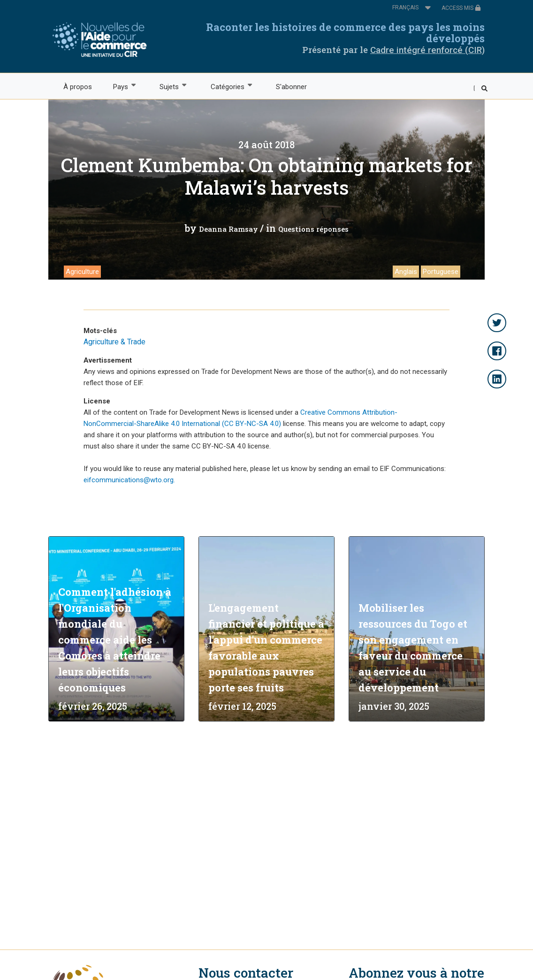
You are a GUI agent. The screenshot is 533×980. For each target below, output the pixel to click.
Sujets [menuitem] (169, 86)
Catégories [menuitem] (227, 86)
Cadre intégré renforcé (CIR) (427, 50)
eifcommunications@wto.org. (129, 480)
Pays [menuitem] (120, 86)
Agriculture (82, 272)
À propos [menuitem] (78, 87)
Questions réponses (313, 229)
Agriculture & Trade (114, 342)
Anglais (406, 272)
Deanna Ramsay (228, 229)
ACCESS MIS (461, 8)
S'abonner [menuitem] (291, 87)
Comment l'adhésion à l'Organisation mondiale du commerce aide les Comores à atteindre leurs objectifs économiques (115, 640)
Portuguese (441, 272)
